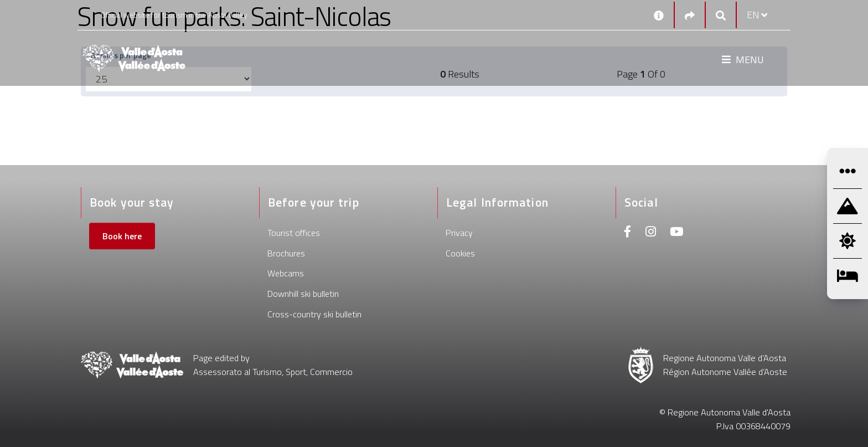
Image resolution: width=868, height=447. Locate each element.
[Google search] (721, 15)
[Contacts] (659, 15)
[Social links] (690, 15)
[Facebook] (628, 233)
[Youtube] (676, 233)
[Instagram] (651, 233)
